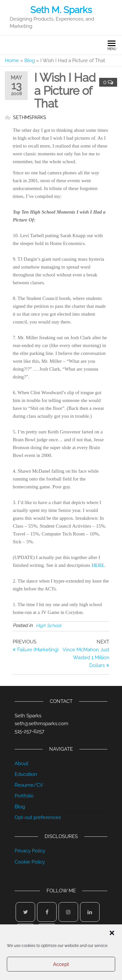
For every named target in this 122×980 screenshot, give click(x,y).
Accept (61, 964)
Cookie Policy (30, 862)
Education (26, 774)
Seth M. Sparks (61, 10)
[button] (112, 933)
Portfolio (24, 796)
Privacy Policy (30, 851)
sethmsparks (30, 117)
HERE (98, 565)
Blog (30, 61)
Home (12, 61)
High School (48, 625)
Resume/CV (29, 785)
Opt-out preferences (38, 817)
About (21, 763)
